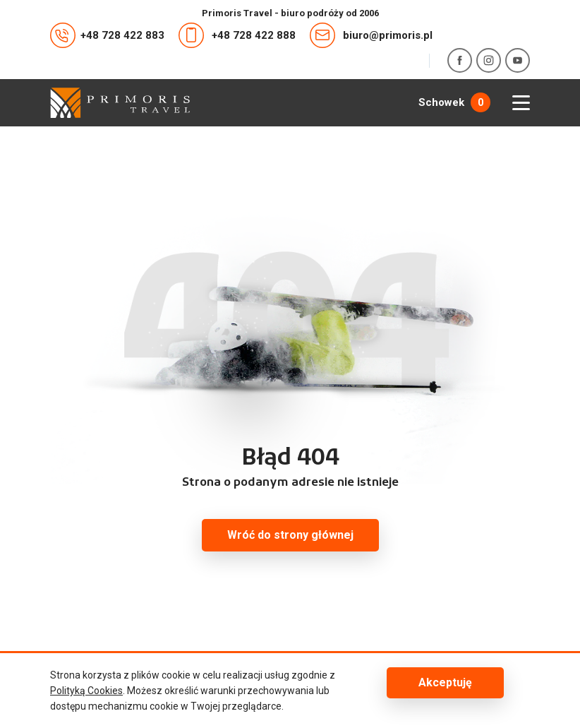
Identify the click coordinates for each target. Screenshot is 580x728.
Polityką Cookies (86, 691)
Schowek (454, 102)
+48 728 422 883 (107, 35)
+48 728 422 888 (237, 35)
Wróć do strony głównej (290, 535)
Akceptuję (445, 682)
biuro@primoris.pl (371, 35)
